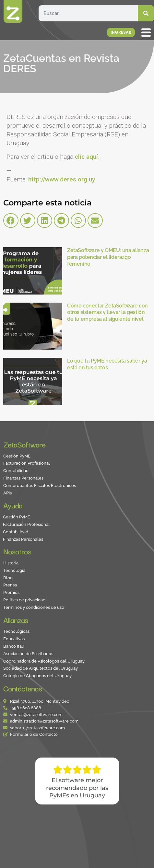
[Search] (146, 13)
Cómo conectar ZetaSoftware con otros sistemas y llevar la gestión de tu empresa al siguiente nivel (107, 312)
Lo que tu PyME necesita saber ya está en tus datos (107, 364)
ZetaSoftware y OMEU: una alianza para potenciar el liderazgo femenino (108, 257)
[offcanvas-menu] (148, 33)
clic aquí (86, 157)
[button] (11, 220)
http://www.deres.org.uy (62, 179)
